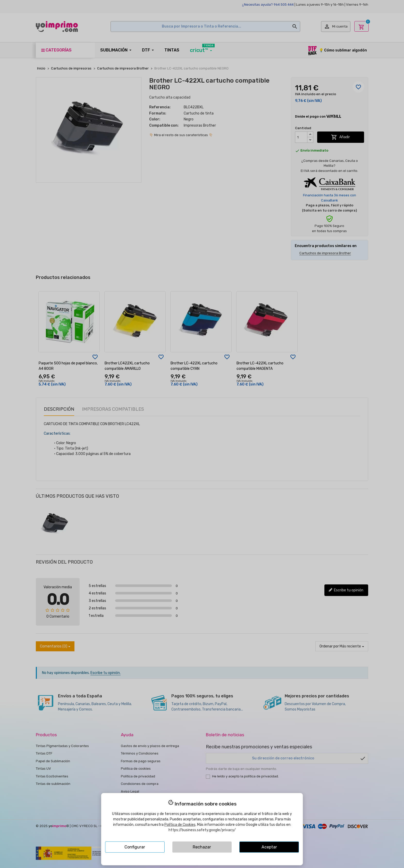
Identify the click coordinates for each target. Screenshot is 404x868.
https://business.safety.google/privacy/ (202, 830)
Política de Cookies (180, 825)
